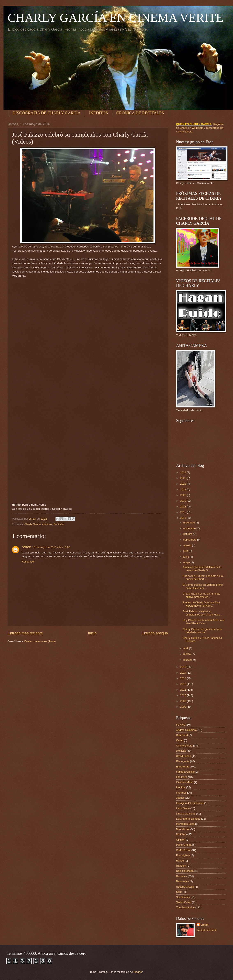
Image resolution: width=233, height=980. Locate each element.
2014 (183, 673)
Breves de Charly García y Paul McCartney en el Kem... (201, 604)
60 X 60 (181, 725)
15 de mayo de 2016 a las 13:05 (51, 547)
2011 (183, 690)
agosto (188, 545)
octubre (188, 534)
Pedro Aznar (183, 850)
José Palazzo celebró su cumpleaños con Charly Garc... (202, 613)
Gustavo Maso (185, 782)
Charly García (33, 524)
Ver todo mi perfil (207, 930)
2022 (183, 484)
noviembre (190, 528)
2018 (183, 507)
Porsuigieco (183, 855)
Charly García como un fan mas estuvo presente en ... (201, 595)
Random (181, 866)
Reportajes (182, 881)
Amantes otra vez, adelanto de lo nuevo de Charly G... (202, 569)
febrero (188, 660)
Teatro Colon (184, 902)
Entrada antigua (155, 633)
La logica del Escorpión (190, 803)
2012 (183, 684)
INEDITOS (98, 113)
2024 (183, 472)
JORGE (26, 547)
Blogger (138, 972)
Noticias (181, 834)
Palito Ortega (184, 845)
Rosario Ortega (185, 887)
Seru (179, 892)
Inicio (92, 633)
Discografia (183, 761)
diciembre (189, 523)
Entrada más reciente (25, 633)
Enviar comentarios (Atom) (40, 641)
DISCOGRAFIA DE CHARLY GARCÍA (47, 113)
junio (186, 557)
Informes (181, 793)
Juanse (180, 798)
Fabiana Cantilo (185, 772)
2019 (183, 501)
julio (186, 551)
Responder (28, 562)
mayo (187, 562)
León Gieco (183, 808)
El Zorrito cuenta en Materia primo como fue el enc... (203, 586)
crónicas (47, 524)
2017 (183, 512)
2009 (183, 701)
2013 (183, 678)
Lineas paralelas (186, 814)
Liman (205, 925)
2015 (183, 667)
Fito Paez (182, 777)
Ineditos (181, 787)
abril (186, 648)
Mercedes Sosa (185, 824)
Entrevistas (183, 767)
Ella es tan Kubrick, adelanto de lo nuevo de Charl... (203, 577)
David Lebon (183, 756)
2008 (183, 707)
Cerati (180, 740)
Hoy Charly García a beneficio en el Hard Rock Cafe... (204, 622)
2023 (183, 478)
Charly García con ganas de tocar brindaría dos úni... (202, 631)
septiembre (190, 540)
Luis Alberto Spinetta (188, 819)
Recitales (59, 524)
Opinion (181, 840)
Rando (180, 861)
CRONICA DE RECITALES (140, 113)
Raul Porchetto (185, 871)
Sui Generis (183, 897)
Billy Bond (182, 735)
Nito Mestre (183, 829)
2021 (183, 489)
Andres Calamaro (186, 730)
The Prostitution (185, 907)
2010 (183, 695)
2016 (183, 518)
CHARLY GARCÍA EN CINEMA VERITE (116, 18)
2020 (183, 495)
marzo (187, 654)
